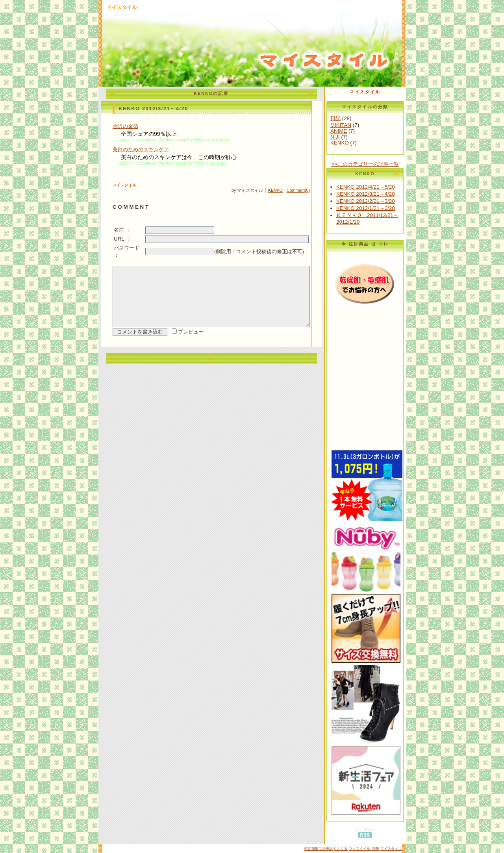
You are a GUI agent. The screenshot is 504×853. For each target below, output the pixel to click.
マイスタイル (122, 7)
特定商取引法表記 (319, 849)
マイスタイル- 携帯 (364, 849)
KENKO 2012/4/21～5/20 (389, 187)
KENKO (299, 190)
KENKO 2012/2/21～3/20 (389, 201)
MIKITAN (364, 125)
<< (124, 94)
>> (322, 94)
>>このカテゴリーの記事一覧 (389, 164)
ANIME (362, 131)
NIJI (359, 137)
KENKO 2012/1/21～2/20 (389, 208)
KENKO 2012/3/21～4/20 (389, 194)
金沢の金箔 (125, 126)
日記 (359, 118)
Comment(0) (322, 190)
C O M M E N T (131, 207)
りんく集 (341, 849)
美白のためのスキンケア (141, 149)
